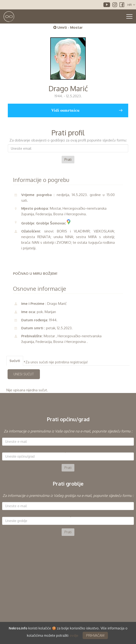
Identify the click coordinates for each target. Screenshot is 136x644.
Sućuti (15, 361)
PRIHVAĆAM (95, 636)
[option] (68, 450)
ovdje (74, 636)
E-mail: (68, 436)
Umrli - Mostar (68, 27)
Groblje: (68, 515)
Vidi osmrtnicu (87, 110)
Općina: (68, 451)
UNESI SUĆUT (24, 374)
